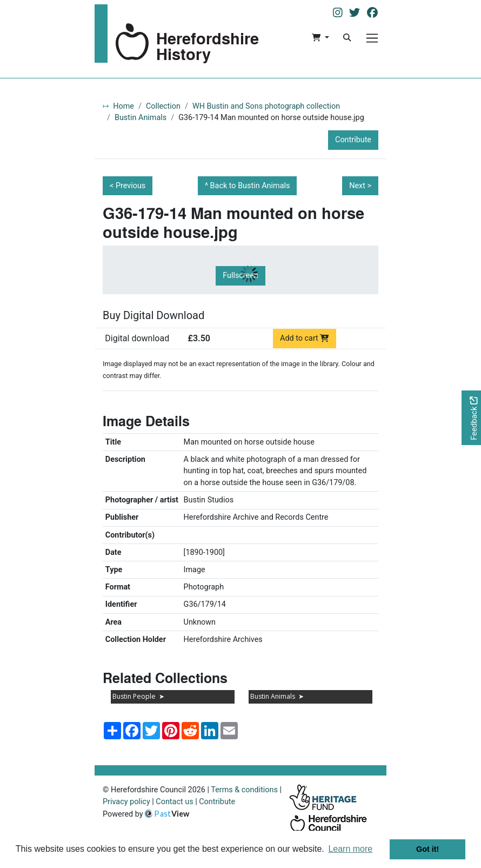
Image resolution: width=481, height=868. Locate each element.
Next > (360, 186)
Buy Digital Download (153, 315)
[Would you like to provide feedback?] (471, 418)
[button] (320, 38)
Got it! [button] (427, 849)
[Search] (347, 38)
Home (123, 106)
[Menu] (372, 38)
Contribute (353, 140)
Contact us (174, 802)
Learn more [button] (350, 849)
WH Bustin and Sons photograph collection (266, 106)
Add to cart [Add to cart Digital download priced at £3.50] (305, 338)
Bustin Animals (141, 118)
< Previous (128, 186)
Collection (163, 106)
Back (250, 186)
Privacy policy (126, 802)
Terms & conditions (244, 790)
